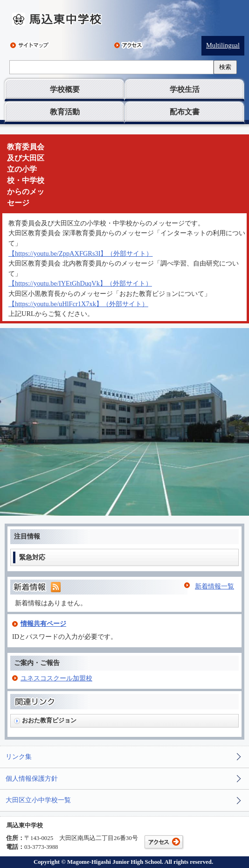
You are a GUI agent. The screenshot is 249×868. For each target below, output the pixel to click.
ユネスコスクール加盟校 (56, 678)
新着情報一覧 (214, 586)
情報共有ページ (43, 623)
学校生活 (185, 89)
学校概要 (65, 89)
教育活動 (65, 112)
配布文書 (185, 112)
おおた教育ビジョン (49, 720)
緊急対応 (32, 557)
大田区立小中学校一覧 (38, 800)
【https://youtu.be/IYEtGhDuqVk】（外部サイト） (80, 283)
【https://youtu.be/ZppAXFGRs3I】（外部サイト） (81, 253)
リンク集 (19, 756)
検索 (225, 67)
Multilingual (223, 45)
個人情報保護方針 (32, 778)
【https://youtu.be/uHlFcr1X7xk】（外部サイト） (78, 304)
